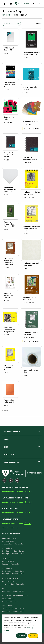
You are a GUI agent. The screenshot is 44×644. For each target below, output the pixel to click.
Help (6, 447)
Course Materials (12, 432)
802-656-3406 (8, 598)
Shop (6, 439)
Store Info (9, 454)
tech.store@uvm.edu (11, 564)
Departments (6, 15)
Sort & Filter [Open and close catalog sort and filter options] (11, 23)
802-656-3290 (8, 541)
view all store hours (10, 528)
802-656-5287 (8, 581)
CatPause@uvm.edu (10, 601)
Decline (21, 636)
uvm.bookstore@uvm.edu (13, 544)
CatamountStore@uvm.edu (13, 584)
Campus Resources (12, 462)
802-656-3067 (8, 561)
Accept (33, 636)
